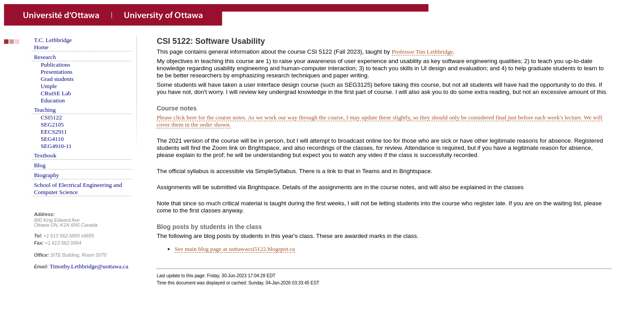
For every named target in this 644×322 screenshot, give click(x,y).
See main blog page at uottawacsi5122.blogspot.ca (235, 249)
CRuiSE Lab (56, 93)
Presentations (57, 72)
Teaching (45, 110)
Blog (40, 165)
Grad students (57, 79)
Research (45, 57)
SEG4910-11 (56, 146)
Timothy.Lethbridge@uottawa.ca (89, 266)
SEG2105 (52, 125)
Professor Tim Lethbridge (422, 52)
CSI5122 (51, 117)
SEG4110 (52, 139)
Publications (55, 65)
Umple (49, 86)
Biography (47, 175)
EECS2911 (54, 132)
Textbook (45, 155)
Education (53, 100)
